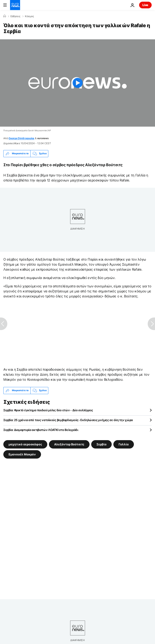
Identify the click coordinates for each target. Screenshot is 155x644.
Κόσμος (29, 16)
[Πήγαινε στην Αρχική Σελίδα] (15, 5)
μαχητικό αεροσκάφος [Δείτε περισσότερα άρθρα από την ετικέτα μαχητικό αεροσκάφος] (25, 444)
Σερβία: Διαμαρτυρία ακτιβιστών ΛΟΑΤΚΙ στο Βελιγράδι (41, 430)
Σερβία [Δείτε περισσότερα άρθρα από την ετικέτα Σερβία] (101, 444)
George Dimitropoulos (21, 138)
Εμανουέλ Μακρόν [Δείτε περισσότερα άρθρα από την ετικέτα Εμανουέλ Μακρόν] (22, 454)
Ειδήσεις (15, 16)
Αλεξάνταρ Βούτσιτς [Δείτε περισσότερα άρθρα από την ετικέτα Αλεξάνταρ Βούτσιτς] (69, 444)
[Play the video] (77, 83)
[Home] (5, 16)
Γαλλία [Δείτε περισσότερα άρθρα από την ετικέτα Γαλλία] (124, 444)
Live (145, 5)
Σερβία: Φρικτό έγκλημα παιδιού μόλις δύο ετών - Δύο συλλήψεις (48, 410)
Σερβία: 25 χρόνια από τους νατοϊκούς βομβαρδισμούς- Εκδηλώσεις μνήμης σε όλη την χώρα (68, 420)
